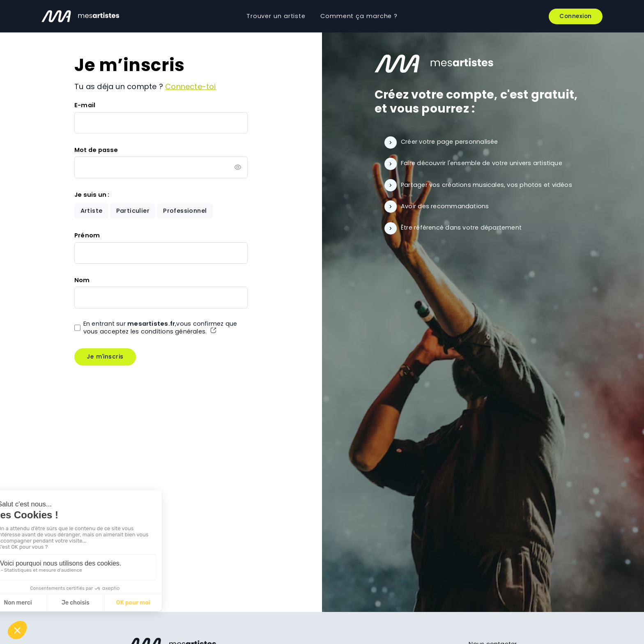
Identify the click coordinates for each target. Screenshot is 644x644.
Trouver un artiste (276, 16)
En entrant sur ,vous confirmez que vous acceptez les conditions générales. (160, 328)
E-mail (85, 105)
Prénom (87, 235)
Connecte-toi (191, 86)
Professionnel (185, 211)
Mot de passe (96, 150)
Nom (82, 280)
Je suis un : (92, 195)
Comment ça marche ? (359, 16)
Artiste (92, 211)
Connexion (576, 16)
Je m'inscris (105, 357)
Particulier (133, 211)
